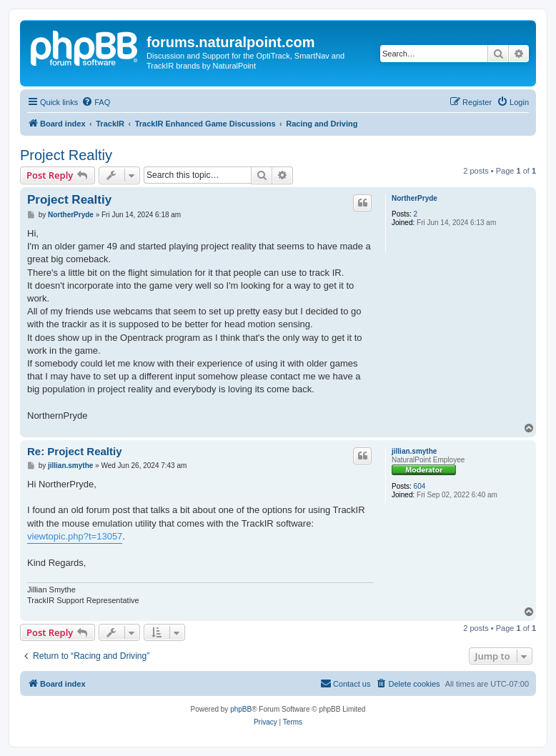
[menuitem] (96, 102)
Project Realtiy (66, 155)
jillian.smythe (414, 451)
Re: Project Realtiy (75, 451)
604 (420, 486)
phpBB (241, 709)
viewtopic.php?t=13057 (75, 536)
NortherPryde (414, 198)
